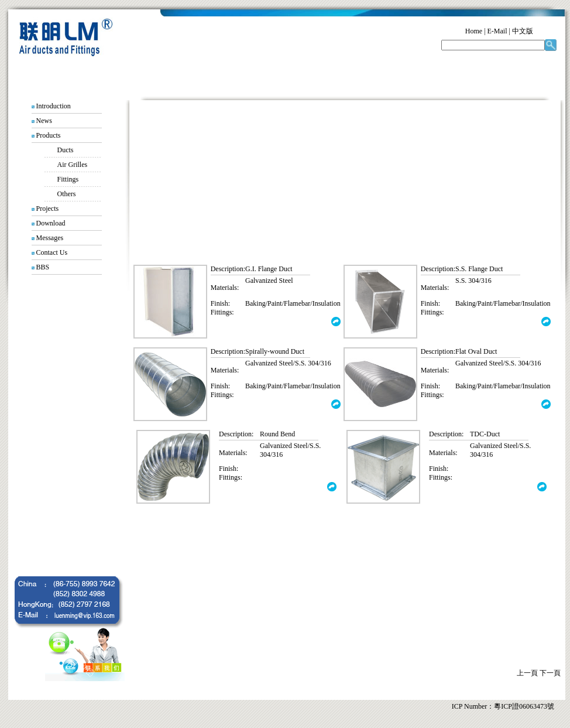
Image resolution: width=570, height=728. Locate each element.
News (44, 121)
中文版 (523, 31)
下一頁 (550, 673)
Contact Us (52, 252)
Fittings (68, 179)
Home (474, 31)
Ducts (66, 150)
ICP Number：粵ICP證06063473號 (503, 706)
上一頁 (527, 673)
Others (60, 194)
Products (49, 135)
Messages (50, 238)
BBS (43, 267)
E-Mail (497, 31)
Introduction (54, 106)
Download (51, 223)
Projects (48, 209)
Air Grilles (73, 165)
